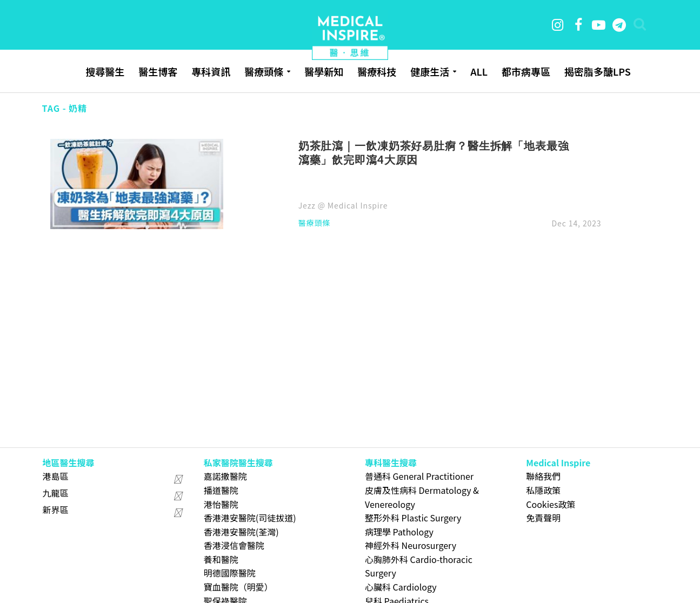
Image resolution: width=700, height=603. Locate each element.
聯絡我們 (543, 476)
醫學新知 (324, 71)
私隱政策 (543, 490)
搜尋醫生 (105, 71)
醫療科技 (377, 71)
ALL (479, 71)
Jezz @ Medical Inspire (343, 205)
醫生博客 (158, 71)
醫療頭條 (264, 71)
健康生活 (430, 71)
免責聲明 (543, 518)
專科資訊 (211, 71)
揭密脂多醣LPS (598, 71)
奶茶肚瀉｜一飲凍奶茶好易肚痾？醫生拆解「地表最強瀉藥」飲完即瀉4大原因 (434, 152)
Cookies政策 (551, 504)
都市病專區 (526, 71)
